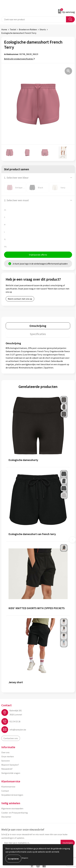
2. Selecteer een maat (16, 200)
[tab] (38, 326)
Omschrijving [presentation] (38, 326)
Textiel (13, 29)
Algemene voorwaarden (12, 808)
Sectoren (6, 761)
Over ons (5, 752)
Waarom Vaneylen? (10, 765)
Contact (5, 791)
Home (4, 29)
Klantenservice (8, 787)
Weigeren (25, 858)
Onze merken (8, 756)
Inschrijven (68, 843)
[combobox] (34, 19)
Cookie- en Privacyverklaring (15, 813)
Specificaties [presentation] (38, 334)
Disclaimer (6, 817)
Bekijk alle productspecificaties (19, 59)
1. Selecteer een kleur (16, 178)
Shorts (43, 29)
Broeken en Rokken (28, 29)
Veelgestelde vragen (11, 773)
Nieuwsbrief (7, 769)
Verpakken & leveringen (12, 795)
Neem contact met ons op (20, 299)
